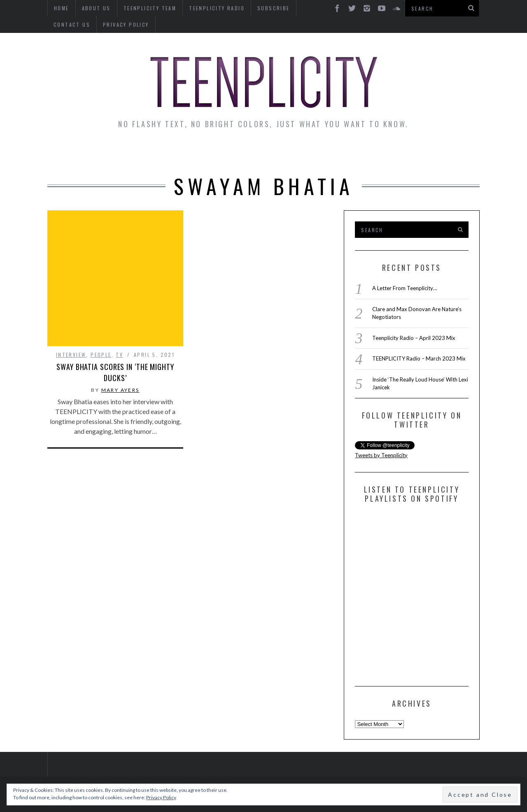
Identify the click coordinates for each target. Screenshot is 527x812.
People (101, 329)
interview (71, 329)
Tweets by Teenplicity (381, 455)
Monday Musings (261, 153)
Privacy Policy (77, 24)
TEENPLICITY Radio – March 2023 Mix (419, 358)
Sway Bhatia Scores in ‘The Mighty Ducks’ (115, 347)
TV (119, 329)
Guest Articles (345, 153)
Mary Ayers (120, 364)
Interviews (119, 153)
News (70, 153)
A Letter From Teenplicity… (405, 288)
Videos (455, 153)
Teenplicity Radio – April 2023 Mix (414, 338)
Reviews (409, 153)
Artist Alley (184, 153)
